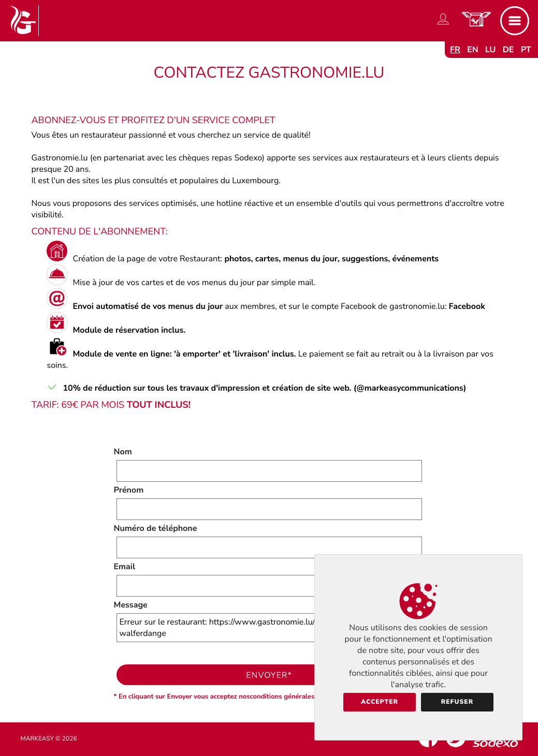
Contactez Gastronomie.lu (269, 73)
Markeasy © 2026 (49, 739)
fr (455, 50)
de (508, 50)
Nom (123, 452)
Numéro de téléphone (156, 528)
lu (490, 50)
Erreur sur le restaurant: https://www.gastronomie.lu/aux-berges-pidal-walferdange (269, 628)
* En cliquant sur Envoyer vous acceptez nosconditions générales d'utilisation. (235, 696)
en (473, 50)
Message (131, 605)
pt (526, 50)
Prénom (129, 490)
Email (125, 567)
